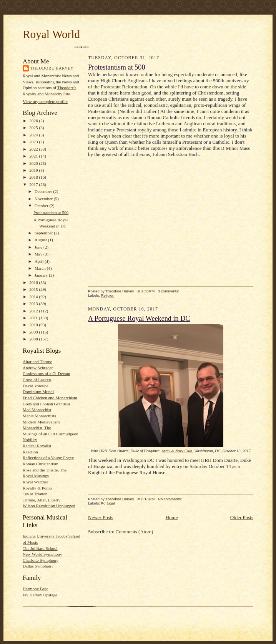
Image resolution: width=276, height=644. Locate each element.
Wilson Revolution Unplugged (49, 506)
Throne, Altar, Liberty (42, 500)
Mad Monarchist (37, 410)
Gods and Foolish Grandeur (47, 404)
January (42, 275)
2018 (34, 177)
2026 (34, 121)
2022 (34, 149)
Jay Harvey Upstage (40, 595)
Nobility (30, 440)
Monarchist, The (37, 428)
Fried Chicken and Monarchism (50, 398)
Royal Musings (36, 476)
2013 (34, 304)
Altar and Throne (37, 362)
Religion (108, 295)
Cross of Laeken (37, 380)
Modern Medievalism (41, 422)
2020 (34, 163)
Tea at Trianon (35, 494)
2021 (34, 156)
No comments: (170, 499)
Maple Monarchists (39, 416)
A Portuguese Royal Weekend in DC (139, 319)
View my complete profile (45, 101)
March (41, 268)
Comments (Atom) (135, 532)
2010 (34, 325)
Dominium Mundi (38, 392)
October (42, 206)
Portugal (108, 503)
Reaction (30, 452)
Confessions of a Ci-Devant (47, 373)
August (41, 240)
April (40, 261)
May (39, 254)
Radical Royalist (37, 446)
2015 (34, 289)
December (44, 191)
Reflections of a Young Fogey (48, 458)
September (44, 233)
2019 (34, 170)
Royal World (51, 34)
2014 (34, 297)
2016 (34, 282)
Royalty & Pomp (37, 488)
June (39, 247)
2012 (34, 311)
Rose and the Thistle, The (45, 470)
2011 (34, 318)
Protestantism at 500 (51, 212)
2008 (34, 339)
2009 (34, 332)
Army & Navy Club (177, 451)
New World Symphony (42, 554)
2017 (34, 184)
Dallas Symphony (38, 566)
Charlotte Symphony (41, 560)
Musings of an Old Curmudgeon (51, 434)
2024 (34, 135)
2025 (34, 128)
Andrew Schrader (38, 368)
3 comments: (169, 291)
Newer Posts (101, 517)
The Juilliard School (40, 548)
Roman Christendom (41, 464)
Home (172, 517)
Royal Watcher (35, 482)
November (44, 199)
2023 (34, 142)
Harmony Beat (35, 589)
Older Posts (242, 517)
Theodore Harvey (52, 68)
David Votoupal (36, 386)
